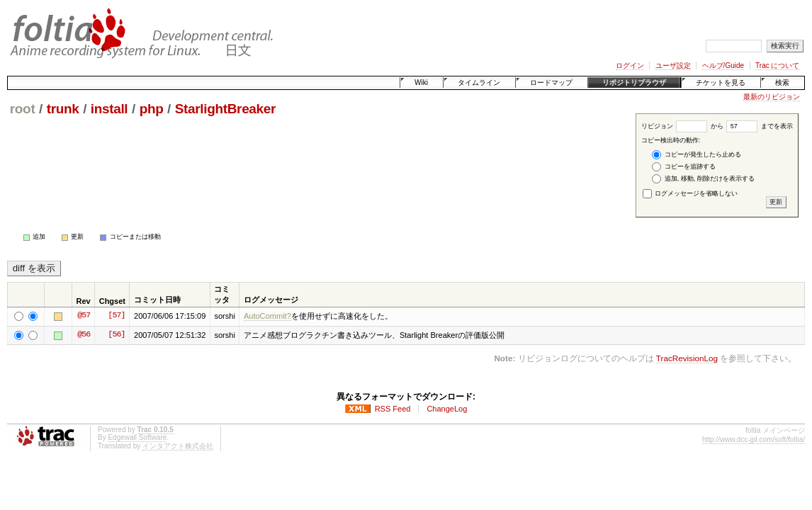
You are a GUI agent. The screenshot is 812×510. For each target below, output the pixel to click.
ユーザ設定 (673, 66)
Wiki (421, 83)
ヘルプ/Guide (723, 66)
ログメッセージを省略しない (690, 193)
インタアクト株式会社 (178, 446)
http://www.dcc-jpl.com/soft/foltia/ (754, 440)
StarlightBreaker (225, 109)
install (109, 109)
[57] (116, 316)
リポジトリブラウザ (634, 83)
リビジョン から (682, 126)
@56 (84, 335)
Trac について (777, 66)
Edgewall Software (137, 437)
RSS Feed (393, 409)
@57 (84, 316)
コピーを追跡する (684, 167)
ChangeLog (447, 409)
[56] (116, 335)
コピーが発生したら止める (697, 155)
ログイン (630, 66)
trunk (63, 109)
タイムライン (479, 83)
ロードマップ (551, 83)
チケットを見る (721, 83)
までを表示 (760, 126)
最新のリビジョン (772, 97)
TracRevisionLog (687, 358)
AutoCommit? (267, 316)
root (23, 109)
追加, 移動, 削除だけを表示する (703, 179)
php (152, 109)
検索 (782, 83)
